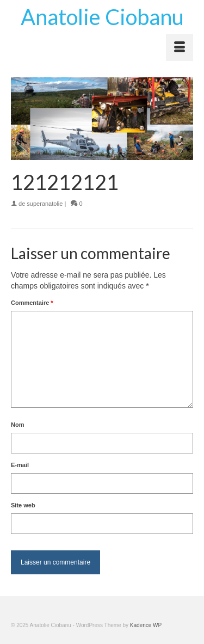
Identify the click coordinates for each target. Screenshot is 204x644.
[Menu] (180, 47)
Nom (17, 425)
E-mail (20, 465)
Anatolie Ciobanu (102, 17)
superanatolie (45, 204)
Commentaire (32, 303)
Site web (23, 505)
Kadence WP (146, 625)
